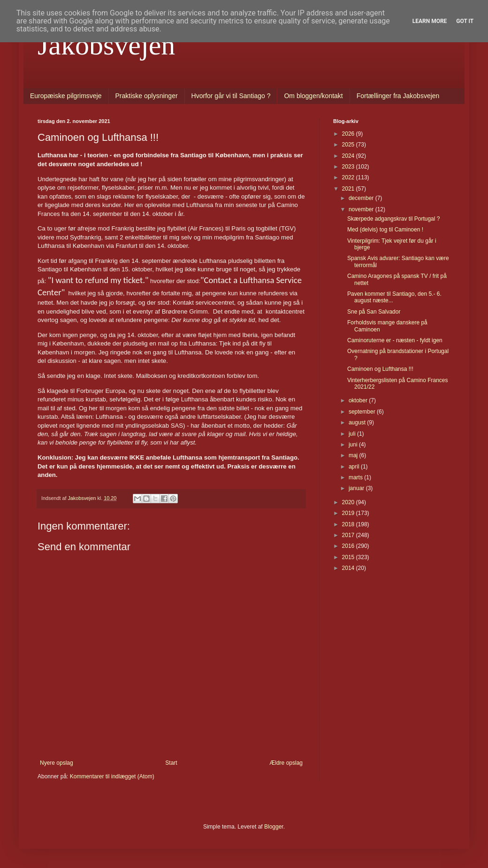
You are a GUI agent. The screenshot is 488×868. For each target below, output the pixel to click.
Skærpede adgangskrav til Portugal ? (393, 219)
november (362, 209)
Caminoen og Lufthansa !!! (380, 369)
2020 (349, 502)
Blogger (274, 827)
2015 (349, 557)
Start (171, 763)
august (358, 422)
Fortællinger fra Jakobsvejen (398, 96)
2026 (349, 134)
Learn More (430, 21)
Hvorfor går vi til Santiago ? (231, 96)
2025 (349, 145)
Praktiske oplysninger (147, 96)
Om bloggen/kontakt (313, 96)
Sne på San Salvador (374, 312)
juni (354, 445)
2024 (349, 156)
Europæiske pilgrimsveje (66, 96)
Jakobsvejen (106, 45)
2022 (349, 177)
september (363, 412)
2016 (349, 546)
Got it (465, 21)
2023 (349, 167)
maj (354, 455)
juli (353, 434)
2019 (349, 513)
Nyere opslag (57, 763)
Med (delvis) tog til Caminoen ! (385, 230)
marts (356, 477)
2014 (349, 568)
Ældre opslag (286, 763)
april (355, 467)
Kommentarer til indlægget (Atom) (112, 776)
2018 (349, 524)
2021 (349, 189)
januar (357, 488)
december (362, 198)
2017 (349, 535)
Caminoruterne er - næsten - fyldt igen (395, 340)
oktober (359, 400)
